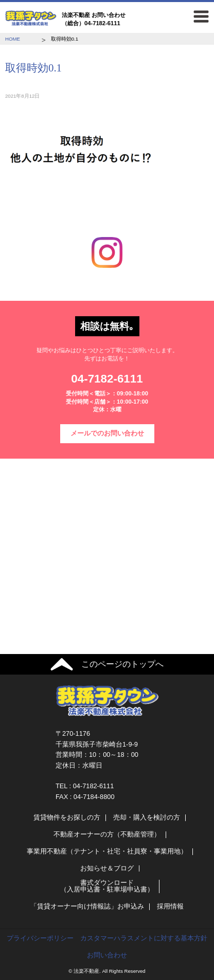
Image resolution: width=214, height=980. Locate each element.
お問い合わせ (107, 955)
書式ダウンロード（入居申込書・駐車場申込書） (107, 886)
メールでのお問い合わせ (107, 433)
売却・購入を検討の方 (147, 817)
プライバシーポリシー (40, 938)
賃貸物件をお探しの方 (67, 817)
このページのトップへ (122, 664)
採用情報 (170, 906)
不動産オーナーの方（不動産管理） (107, 834)
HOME (13, 39)
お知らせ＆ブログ (107, 868)
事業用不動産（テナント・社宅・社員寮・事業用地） (107, 851)
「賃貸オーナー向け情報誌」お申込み (87, 906)
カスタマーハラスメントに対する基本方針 (144, 938)
